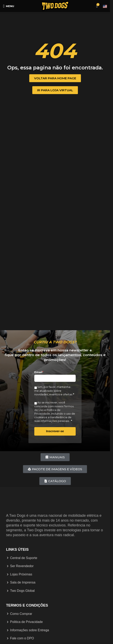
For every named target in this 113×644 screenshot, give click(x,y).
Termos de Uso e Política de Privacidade (54, 410)
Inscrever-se (55, 431)
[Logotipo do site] (55, 6)
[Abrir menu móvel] (9, 6)
